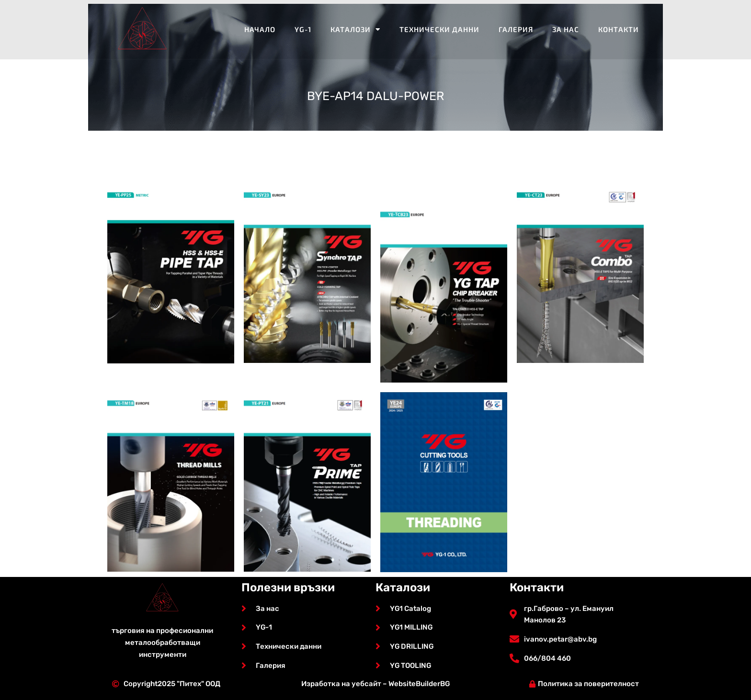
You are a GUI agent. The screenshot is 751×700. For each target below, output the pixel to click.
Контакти (619, 29)
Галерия (516, 29)
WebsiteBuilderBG (419, 684)
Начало (260, 29)
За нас (566, 29)
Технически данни (439, 29)
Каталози (355, 29)
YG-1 (303, 29)
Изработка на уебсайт (341, 684)
